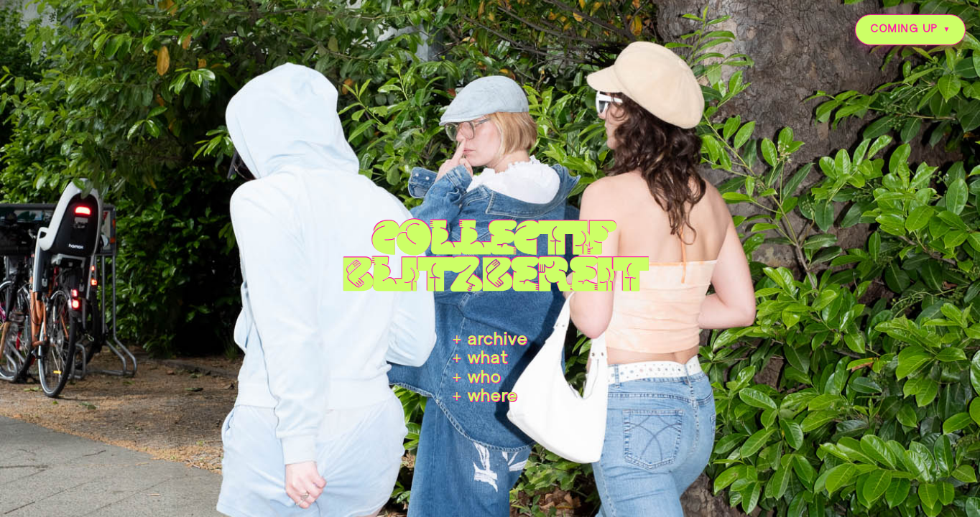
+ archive (490, 340)
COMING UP (904, 30)
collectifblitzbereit (490, 253)
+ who (477, 378)
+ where (485, 397)
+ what (480, 359)
